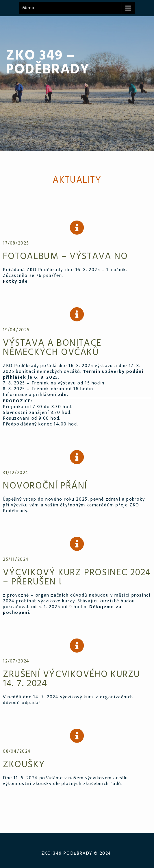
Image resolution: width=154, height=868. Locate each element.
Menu (28, 8)
